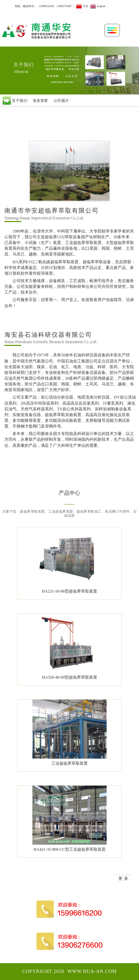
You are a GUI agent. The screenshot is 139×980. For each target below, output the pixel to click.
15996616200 (47, 6)
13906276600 (64, 6)
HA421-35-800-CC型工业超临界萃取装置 (69, 849)
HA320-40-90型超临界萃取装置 (69, 677)
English (98, 6)
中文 (82, 6)
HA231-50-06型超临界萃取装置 (69, 591)
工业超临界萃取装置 (69, 763)
